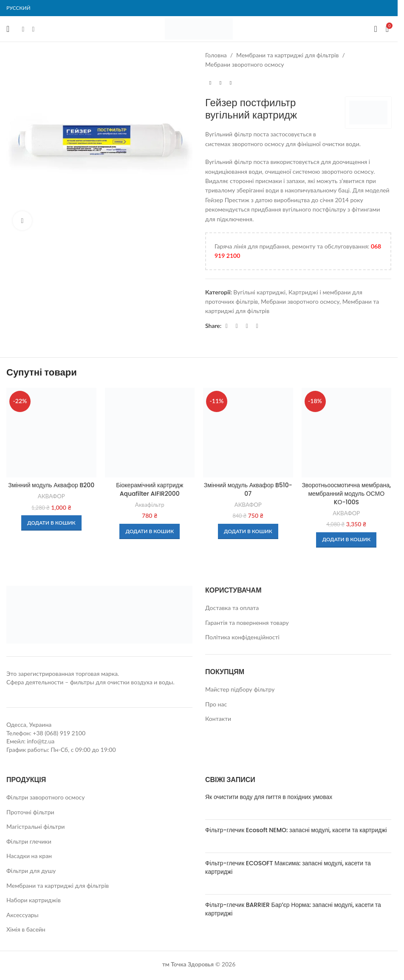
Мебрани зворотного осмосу (245, 64)
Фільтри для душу (31, 871)
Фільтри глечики (29, 841)
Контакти (218, 719)
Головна (216, 55)
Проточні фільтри (30, 812)
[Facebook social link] (23, 29)
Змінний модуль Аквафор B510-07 (248, 489)
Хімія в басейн (26, 929)
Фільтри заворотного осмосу (46, 797)
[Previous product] (210, 83)
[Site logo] (199, 28)
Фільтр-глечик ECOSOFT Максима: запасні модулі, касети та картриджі (288, 867)
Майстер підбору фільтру (240, 689)
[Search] (375, 29)
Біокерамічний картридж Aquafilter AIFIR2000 (150, 489)
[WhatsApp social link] (237, 326)
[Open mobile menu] (8, 29)
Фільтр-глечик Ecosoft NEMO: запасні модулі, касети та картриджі (296, 830)
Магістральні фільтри (35, 826)
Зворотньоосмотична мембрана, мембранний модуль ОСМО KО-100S (346, 493)
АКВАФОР (51, 496)
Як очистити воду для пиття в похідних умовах (269, 797)
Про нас (216, 704)
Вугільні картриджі (259, 292)
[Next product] (231, 83)
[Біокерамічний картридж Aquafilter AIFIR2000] (150, 433)
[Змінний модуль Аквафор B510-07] (248, 433)
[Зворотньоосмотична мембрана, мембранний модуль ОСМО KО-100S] (347, 433)
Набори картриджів (34, 900)
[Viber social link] (257, 326)
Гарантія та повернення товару (247, 623)
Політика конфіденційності (242, 637)
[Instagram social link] (33, 29)
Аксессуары (23, 915)
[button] (51, 523)
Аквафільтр (150, 505)
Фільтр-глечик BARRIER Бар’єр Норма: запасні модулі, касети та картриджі (293, 909)
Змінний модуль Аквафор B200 (51, 485)
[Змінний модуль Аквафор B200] (51, 433)
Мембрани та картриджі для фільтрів (287, 55)
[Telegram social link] (247, 326)
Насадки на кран (29, 856)
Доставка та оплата (232, 608)
